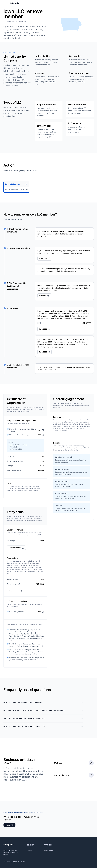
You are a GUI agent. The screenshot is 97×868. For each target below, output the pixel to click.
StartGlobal (49, 851)
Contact (30, 851)
